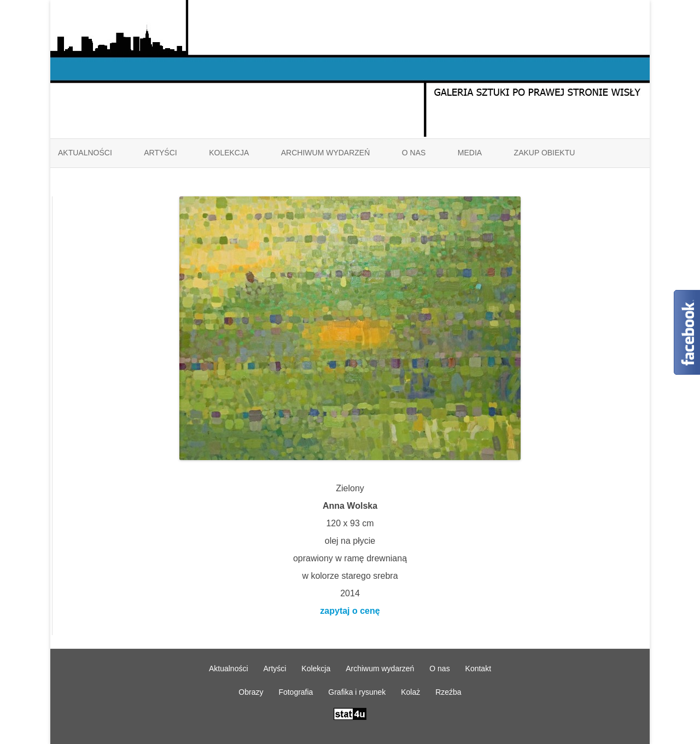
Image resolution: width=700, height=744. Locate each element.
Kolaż (410, 692)
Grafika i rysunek (357, 692)
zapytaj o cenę (350, 611)
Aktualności (85, 153)
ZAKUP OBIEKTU (545, 153)
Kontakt (478, 669)
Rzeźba (448, 692)
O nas (414, 153)
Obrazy (251, 692)
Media (470, 153)
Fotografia (296, 692)
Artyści (160, 153)
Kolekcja (229, 153)
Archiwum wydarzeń (326, 153)
